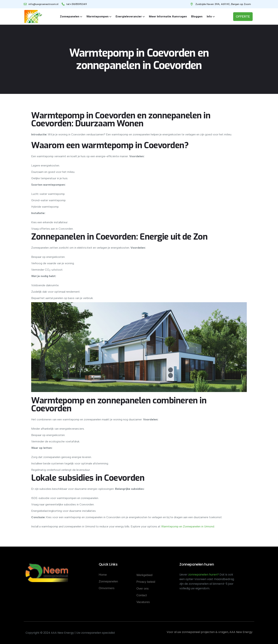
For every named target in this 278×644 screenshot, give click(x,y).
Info (209, 16)
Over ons (142, 589)
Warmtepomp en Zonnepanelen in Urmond (188, 526)
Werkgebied (144, 575)
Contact (142, 595)
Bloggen (197, 16)
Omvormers (107, 588)
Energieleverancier (129, 16)
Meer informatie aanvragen (168, 16)
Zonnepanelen (70, 16)
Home (103, 575)
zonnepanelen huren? (204, 575)
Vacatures (143, 602)
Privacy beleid (146, 582)
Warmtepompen (97, 16)
